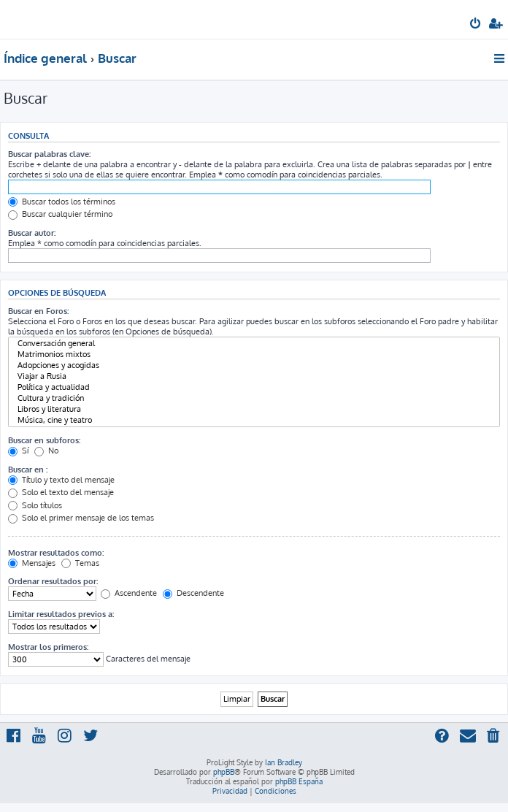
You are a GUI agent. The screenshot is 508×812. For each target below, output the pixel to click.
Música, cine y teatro (254, 420)
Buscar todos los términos (62, 202)
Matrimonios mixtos (254, 355)
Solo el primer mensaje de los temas (81, 518)
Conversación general (254, 344)
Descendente (193, 593)
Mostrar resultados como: (56, 553)
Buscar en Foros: (38, 311)
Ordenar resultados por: (53, 581)
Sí (18, 451)
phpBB (224, 772)
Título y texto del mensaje (61, 480)
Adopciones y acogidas (254, 365)
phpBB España (299, 781)
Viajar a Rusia (254, 376)
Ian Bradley (284, 762)
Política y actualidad (254, 387)
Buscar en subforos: (44, 440)
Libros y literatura (254, 409)
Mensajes (32, 563)
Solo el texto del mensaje (61, 492)
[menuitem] (476, 25)
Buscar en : (28, 470)
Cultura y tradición (254, 398)
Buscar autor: (32, 233)
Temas (80, 563)
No (46, 451)
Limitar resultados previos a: (61, 614)
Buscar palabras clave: (49, 154)
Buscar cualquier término (60, 214)
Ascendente (129, 593)
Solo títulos (35, 505)
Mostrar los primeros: (48, 647)
